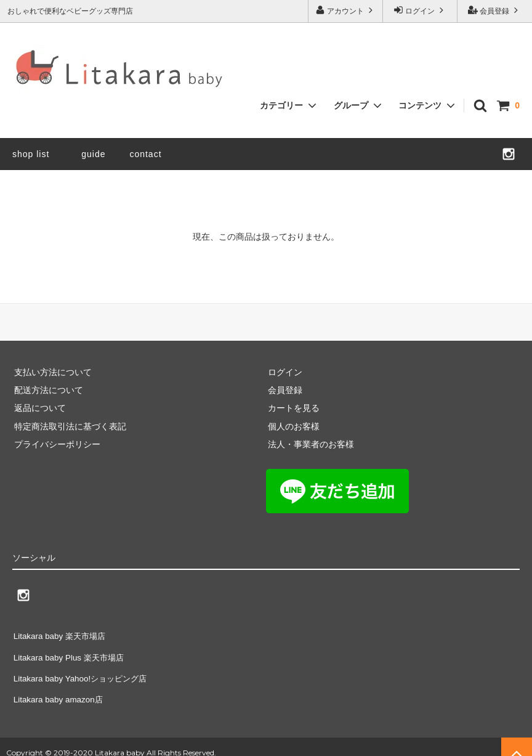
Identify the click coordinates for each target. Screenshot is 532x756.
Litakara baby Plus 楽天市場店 (71, 652)
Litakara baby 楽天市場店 (61, 635)
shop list (31, 154)
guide (98, 154)
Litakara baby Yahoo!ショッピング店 (83, 670)
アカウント (346, 10)
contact (145, 154)
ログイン (420, 10)
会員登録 (495, 10)
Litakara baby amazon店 (59, 689)
